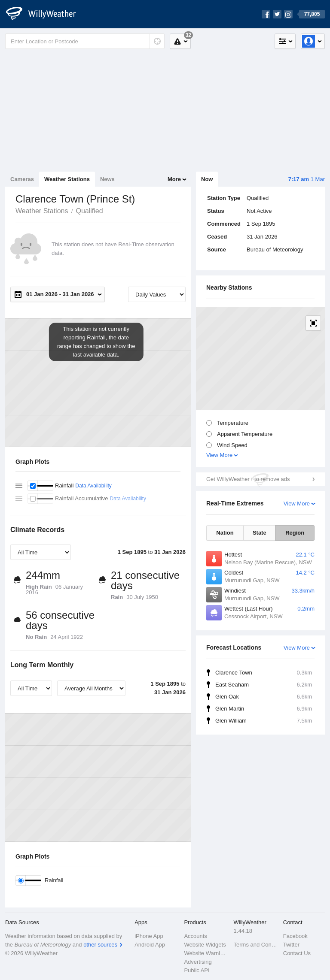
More (174, 179)
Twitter (291, 945)
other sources (100, 945)
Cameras (22, 179)
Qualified (89, 211)
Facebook (295, 936)
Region (295, 533)
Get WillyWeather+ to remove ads (248, 479)
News (107, 179)
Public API (197, 970)
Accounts (195, 936)
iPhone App (149, 936)
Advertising (198, 962)
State (260, 533)
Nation (225, 533)
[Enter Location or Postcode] (85, 41)
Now (207, 179)
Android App (150, 945)
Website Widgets (205, 945)
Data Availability (93, 486)
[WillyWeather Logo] (46, 14)
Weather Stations (67, 179)
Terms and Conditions (256, 945)
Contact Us (297, 953)
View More (219, 455)
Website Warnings (206, 953)
